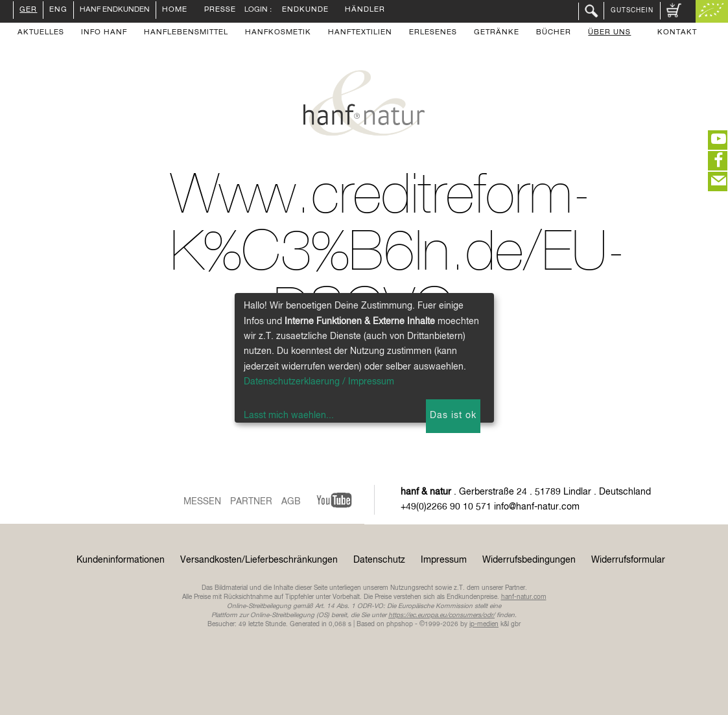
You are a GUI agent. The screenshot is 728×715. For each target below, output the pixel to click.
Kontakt (677, 33)
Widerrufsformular (628, 560)
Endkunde (305, 10)
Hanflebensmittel (186, 33)
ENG (58, 10)
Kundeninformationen (121, 560)
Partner (251, 502)
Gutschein (632, 10)
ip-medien (484, 624)
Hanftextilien (360, 33)
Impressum (444, 560)
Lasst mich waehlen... (289, 416)
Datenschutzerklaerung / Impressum (319, 382)
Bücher (554, 33)
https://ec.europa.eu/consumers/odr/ (441, 615)
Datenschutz (379, 560)
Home (175, 10)
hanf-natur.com (524, 597)
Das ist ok (453, 416)
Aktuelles (41, 33)
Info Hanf (104, 33)
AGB (291, 502)
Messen (202, 502)
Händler (365, 10)
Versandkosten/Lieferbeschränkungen (259, 560)
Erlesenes (433, 33)
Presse (220, 10)
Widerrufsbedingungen (529, 560)
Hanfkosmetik (278, 33)
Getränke (497, 33)
